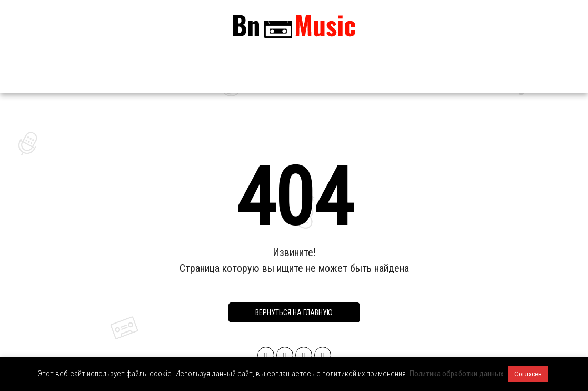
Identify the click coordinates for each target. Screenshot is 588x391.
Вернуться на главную (294, 312)
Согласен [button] (528, 374)
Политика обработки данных (457, 374)
